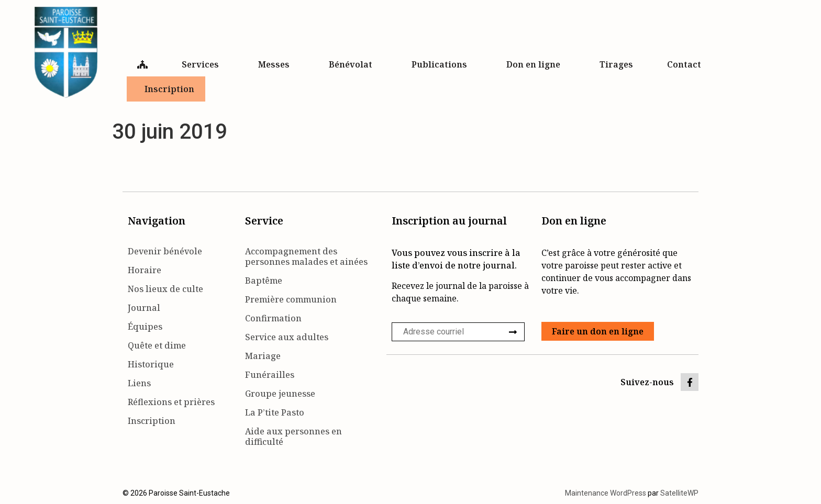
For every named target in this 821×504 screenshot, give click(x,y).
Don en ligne (536, 64)
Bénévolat (353, 64)
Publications (442, 64)
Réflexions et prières (171, 402)
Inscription (169, 89)
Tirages (616, 64)
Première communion (291, 299)
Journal (144, 308)
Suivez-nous (647, 382)
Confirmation (273, 318)
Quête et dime (157, 345)
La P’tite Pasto (275, 412)
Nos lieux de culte (165, 289)
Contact (687, 64)
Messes (276, 64)
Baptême (264, 281)
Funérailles (270, 375)
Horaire (145, 270)
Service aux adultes (287, 337)
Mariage (263, 356)
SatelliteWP (679, 493)
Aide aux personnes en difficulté (293, 436)
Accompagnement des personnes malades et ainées (306, 256)
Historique (151, 364)
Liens (139, 383)
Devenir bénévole (165, 251)
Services (203, 64)
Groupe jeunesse (280, 394)
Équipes (145, 327)
